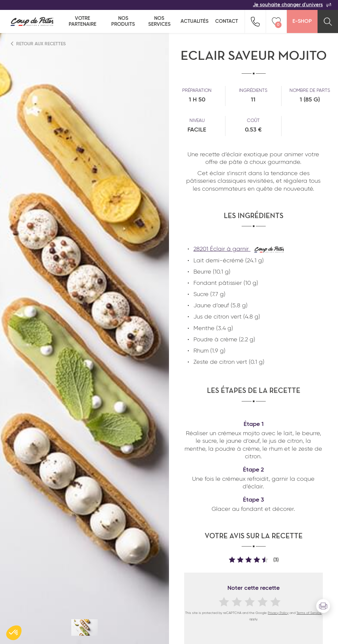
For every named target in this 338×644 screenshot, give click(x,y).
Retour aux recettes (38, 44)
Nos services (159, 21)
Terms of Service (309, 613)
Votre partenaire (83, 21)
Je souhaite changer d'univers (292, 5)
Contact (227, 21)
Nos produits (123, 21)
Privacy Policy (278, 613)
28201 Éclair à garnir (239, 249)
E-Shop (302, 21)
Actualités (195, 21)
